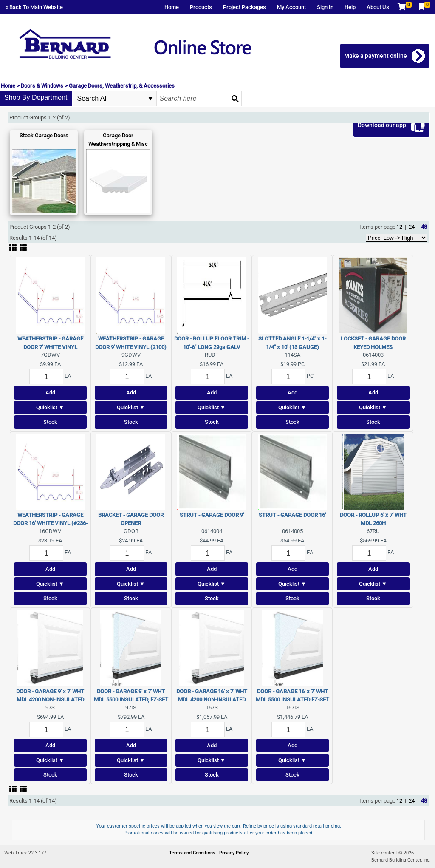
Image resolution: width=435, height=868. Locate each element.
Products (201, 7)
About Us (378, 7)
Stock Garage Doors (44, 135)
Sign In (325, 7)
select (150, 99)
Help (350, 7)
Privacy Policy (234, 853)
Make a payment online (376, 56)
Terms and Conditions (193, 853)
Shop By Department (36, 98)
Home (172, 7)
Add (50, 393)
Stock (50, 422)
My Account (291, 7)
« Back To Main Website (34, 7)
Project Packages (244, 7)
